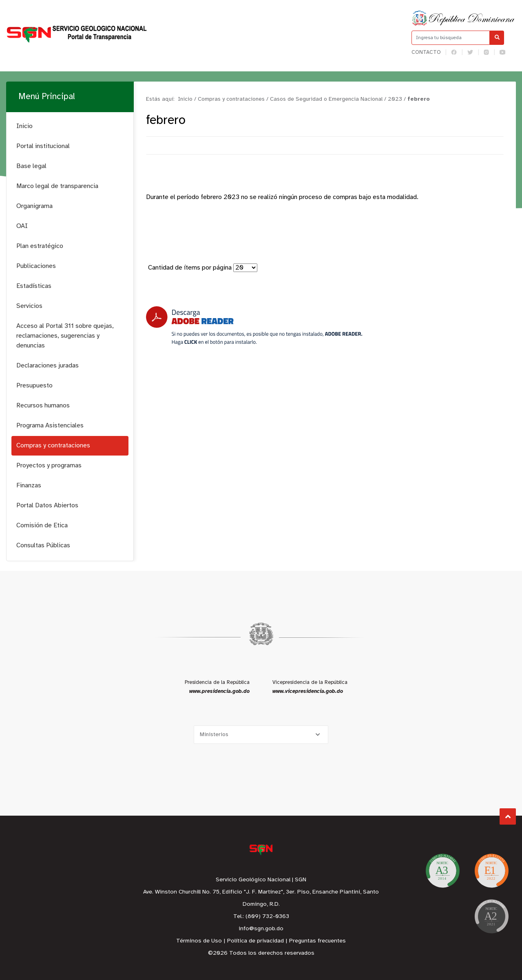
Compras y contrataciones (53, 446)
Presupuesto (34, 386)
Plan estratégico (40, 246)
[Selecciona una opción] (261, 735)
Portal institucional (43, 146)
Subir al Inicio (508, 817)
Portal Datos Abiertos (47, 505)
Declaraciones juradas (48, 366)
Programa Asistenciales (50, 426)
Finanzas (29, 486)
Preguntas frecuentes (317, 941)
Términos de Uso (199, 941)
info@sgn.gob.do (261, 929)
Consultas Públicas (43, 545)
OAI (22, 226)
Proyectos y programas (49, 466)
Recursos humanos (43, 406)
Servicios (29, 306)
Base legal (31, 166)
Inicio (24, 126)
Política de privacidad (255, 941)
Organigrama (34, 206)
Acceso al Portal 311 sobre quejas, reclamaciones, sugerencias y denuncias (65, 336)
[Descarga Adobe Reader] (254, 326)
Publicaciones (36, 266)
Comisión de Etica (42, 525)
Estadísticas (34, 286)
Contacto (426, 52)
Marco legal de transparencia (57, 186)
